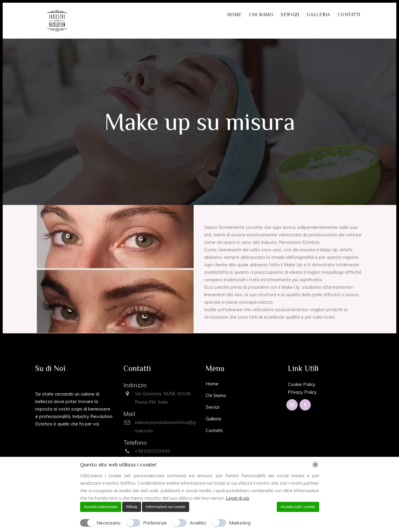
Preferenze (155, 523)
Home (212, 384)
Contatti (214, 430)
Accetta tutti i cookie (298, 507)
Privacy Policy (302, 392)
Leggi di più (237, 498)
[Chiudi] (315, 465)
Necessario (108, 523)
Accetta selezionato (101, 507)
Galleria (213, 419)
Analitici (198, 523)
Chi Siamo (216, 395)
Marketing (240, 523)
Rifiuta (132, 507)
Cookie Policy (302, 384)
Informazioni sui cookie (166, 507)
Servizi (213, 407)
